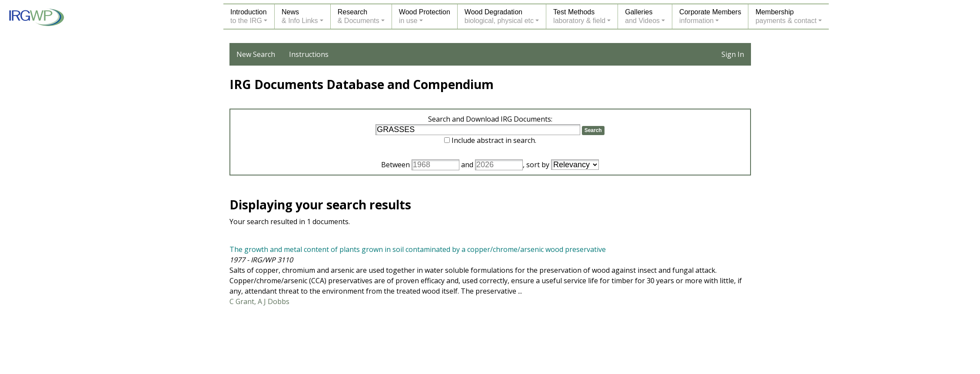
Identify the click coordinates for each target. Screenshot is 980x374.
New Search (256, 54)
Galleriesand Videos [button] (642, 16)
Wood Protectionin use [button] (425, 16)
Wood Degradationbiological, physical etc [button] (499, 16)
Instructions (309, 54)
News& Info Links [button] (300, 16)
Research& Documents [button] (359, 16)
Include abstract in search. (494, 140)
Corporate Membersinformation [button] (710, 16)
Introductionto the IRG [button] (249, 16)
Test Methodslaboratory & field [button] (579, 16)
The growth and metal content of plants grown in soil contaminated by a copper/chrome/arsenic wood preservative (418, 249)
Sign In (733, 54)
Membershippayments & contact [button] (786, 16)
